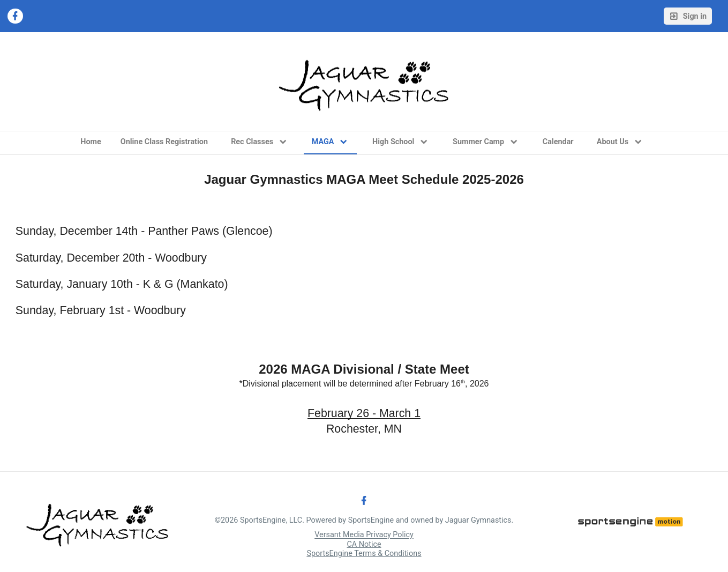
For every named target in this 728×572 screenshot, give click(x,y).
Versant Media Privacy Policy (364, 535)
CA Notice (364, 544)
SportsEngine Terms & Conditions (364, 554)
